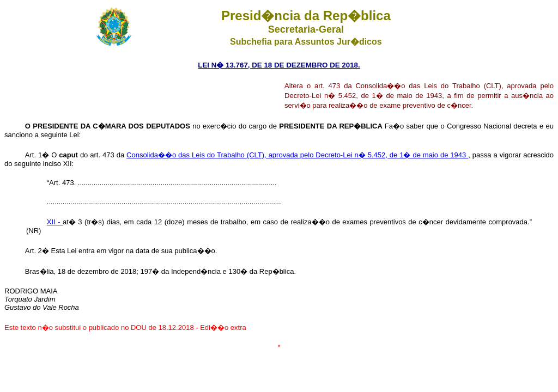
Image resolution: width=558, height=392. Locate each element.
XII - (55, 222)
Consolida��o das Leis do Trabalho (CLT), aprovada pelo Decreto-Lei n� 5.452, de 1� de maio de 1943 (297, 155)
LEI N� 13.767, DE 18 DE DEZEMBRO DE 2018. (279, 65)
